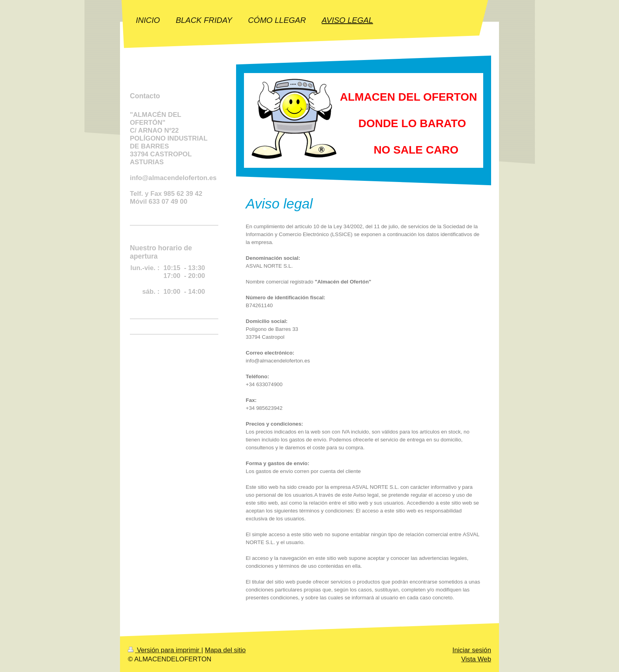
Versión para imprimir (165, 650)
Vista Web (476, 659)
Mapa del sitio (225, 650)
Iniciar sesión (472, 650)
